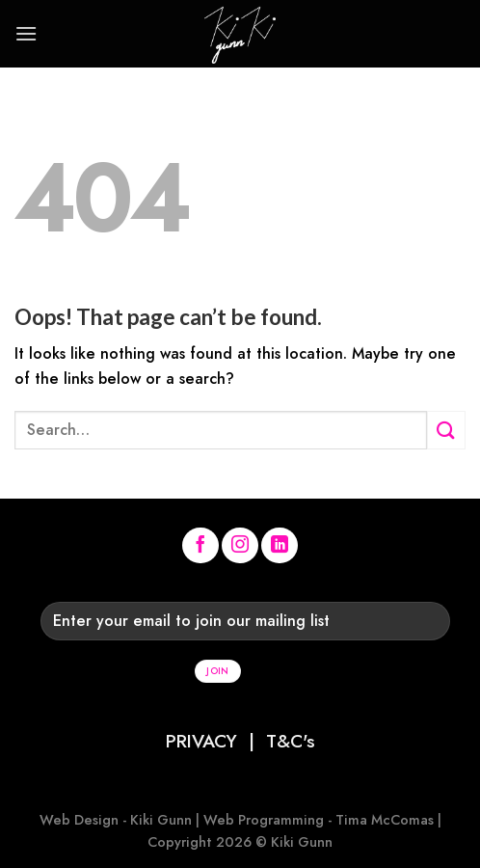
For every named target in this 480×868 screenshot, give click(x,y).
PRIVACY (201, 741)
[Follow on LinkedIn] (280, 546)
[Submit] (446, 430)
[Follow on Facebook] (200, 546)
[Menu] (26, 33)
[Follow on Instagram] (240, 546)
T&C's (291, 741)
